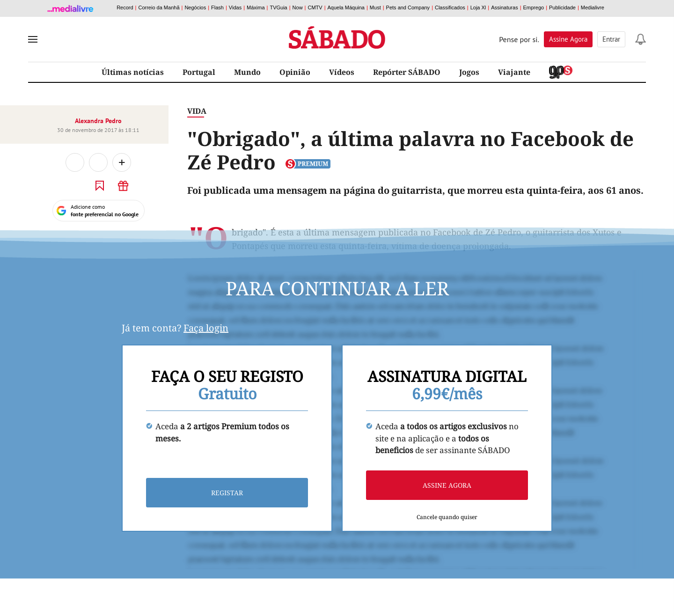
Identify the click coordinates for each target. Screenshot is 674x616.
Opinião (295, 72)
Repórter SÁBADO (407, 72)
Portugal (199, 72)
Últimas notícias (133, 72)
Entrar (611, 39)
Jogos (469, 72)
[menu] (33, 39)
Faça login (206, 328)
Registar (227, 493)
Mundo (247, 72)
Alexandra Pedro (98, 121)
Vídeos (342, 72)
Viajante (514, 72)
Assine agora (447, 485)
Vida (197, 111)
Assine (568, 39)
